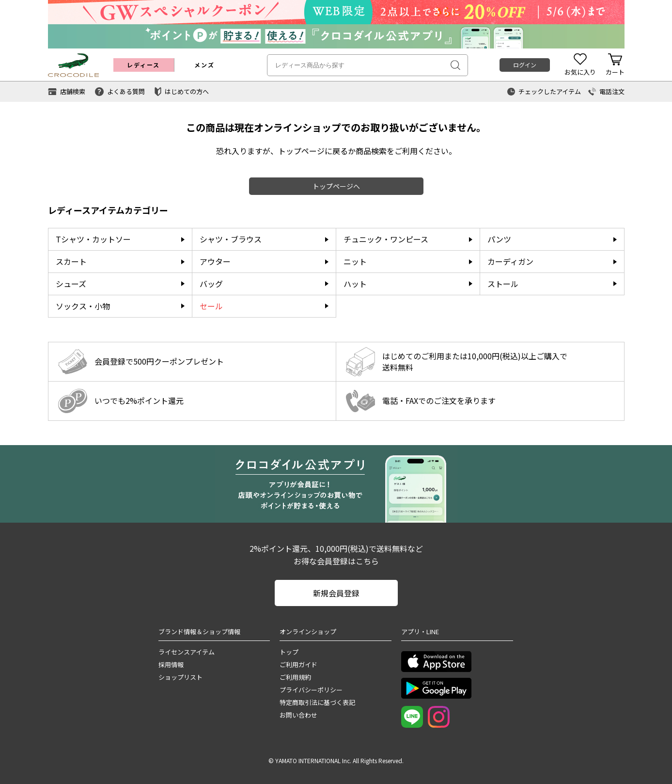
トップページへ (336, 186)
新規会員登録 (336, 593)
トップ (289, 652)
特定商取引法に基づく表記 (317, 702)
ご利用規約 (295, 677)
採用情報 (171, 664)
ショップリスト (180, 677)
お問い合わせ (298, 715)
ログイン (525, 65)
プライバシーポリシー (311, 690)
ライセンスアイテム (187, 652)
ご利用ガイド (298, 664)
